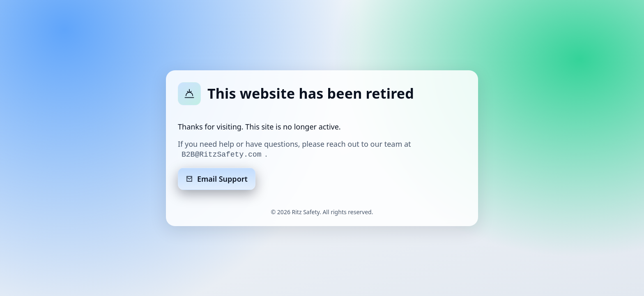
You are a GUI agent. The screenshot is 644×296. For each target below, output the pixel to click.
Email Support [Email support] (217, 179)
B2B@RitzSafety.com (221, 155)
